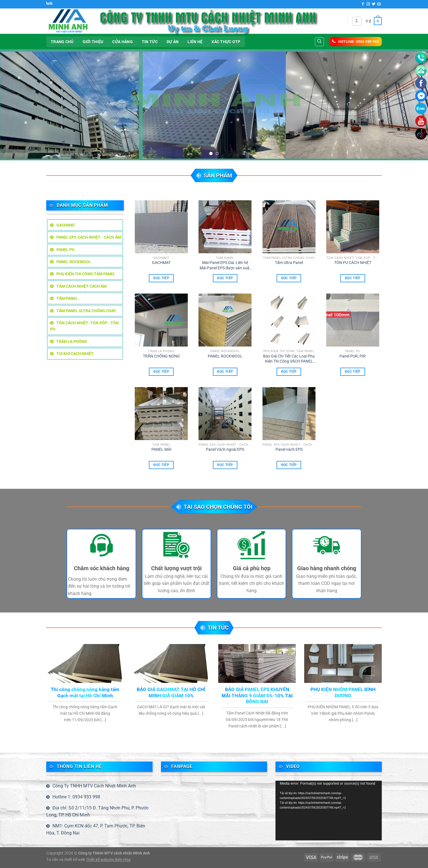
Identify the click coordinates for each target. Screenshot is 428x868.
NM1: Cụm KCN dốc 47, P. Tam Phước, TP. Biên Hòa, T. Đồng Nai (96, 830)
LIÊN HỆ (195, 42)
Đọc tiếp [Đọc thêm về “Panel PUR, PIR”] (353, 372)
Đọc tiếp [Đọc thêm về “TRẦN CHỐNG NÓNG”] (161, 372)
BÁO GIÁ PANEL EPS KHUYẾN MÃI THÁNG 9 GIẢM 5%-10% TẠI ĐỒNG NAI (257, 696)
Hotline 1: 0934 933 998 (76, 797)
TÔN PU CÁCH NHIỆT (353, 263)
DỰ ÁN (173, 42)
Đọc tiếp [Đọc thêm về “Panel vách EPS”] (289, 465)
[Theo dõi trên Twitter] (374, 4)
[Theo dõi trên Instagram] (368, 4)
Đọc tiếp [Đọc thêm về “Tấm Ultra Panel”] (289, 278)
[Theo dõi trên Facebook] (363, 4)
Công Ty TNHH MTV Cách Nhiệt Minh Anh (94, 786)
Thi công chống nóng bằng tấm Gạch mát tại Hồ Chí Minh (85, 693)
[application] (329, 811)
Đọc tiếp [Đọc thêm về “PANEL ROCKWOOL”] (225, 372)
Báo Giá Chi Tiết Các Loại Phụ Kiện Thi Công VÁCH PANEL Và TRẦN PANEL (289, 359)
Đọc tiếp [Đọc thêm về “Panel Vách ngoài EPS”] (225, 465)
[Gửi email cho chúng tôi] (379, 4)
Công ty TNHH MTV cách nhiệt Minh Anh (114, 853)
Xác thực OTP (226, 42)
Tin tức (150, 42)
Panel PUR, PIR (353, 356)
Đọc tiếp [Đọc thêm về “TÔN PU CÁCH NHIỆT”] (353, 278)
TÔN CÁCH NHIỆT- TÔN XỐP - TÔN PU (84, 326)
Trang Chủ (62, 42)
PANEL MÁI (161, 449)
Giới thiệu (93, 42)
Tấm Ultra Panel (289, 263)
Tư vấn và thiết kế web (66, 860)
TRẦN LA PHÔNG (72, 341)
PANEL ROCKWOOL (74, 262)
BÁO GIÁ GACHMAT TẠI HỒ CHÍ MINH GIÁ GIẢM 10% (171, 693)
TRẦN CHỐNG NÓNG (161, 356)
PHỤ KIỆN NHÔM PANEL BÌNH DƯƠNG (343, 693)
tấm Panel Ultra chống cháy (86, 311)
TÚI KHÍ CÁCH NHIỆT (75, 354)
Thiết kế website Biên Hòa (108, 860)
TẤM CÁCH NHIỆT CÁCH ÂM (81, 286)
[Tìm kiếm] (320, 42)
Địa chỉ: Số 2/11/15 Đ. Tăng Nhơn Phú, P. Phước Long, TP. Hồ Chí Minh (97, 812)
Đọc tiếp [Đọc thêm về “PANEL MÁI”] (161, 465)
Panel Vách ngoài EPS (225, 449)
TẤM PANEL (67, 298)
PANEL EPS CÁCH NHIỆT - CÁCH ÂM (89, 237)
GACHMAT (66, 225)
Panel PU (65, 250)
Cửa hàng (122, 42)
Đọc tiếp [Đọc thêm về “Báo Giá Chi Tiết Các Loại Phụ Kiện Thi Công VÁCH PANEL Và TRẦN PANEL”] (289, 372)
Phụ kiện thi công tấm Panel (86, 274)
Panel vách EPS (289, 449)
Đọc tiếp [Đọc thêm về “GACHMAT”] (161, 278)
